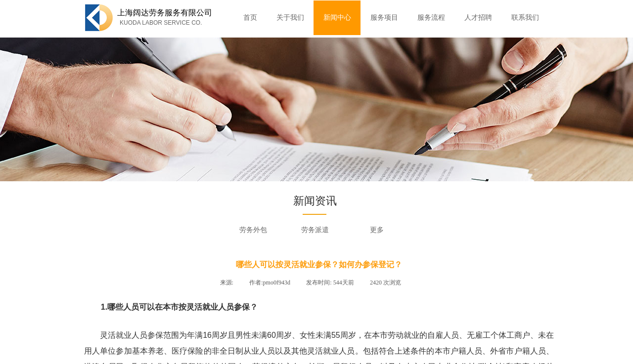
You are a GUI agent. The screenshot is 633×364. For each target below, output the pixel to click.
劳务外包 (253, 230)
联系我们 (525, 18)
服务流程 (431, 18)
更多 (377, 230)
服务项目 (384, 18)
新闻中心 (337, 18)
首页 (250, 18)
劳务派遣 (315, 230)
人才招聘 (478, 18)
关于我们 (290, 18)
